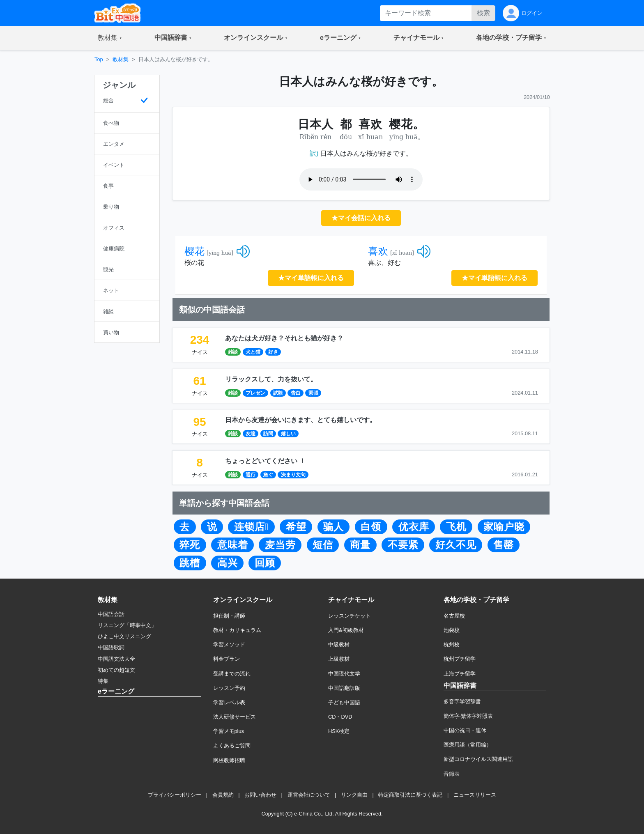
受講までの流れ (232, 674)
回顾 (265, 563)
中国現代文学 (344, 674)
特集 (103, 681)
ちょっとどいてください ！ (265, 461)
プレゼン (255, 393)
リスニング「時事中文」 (127, 625)
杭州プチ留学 (460, 659)
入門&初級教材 (346, 630)
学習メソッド (229, 644)
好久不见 (456, 545)
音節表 (452, 774)
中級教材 (339, 644)
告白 (296, 393)
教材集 (121, 59)
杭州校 (452, 644)
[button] (110, 38)
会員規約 (223, 795)
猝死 (190, 545)
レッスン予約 (229, 688)
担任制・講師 (229, 616)
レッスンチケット (350, 616)
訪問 (268, 434)
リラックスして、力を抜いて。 (271, 379)
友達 (251, 434)
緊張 (313, 393)
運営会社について (309, 795)
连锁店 (252, 527)
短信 (323, 545)
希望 (296, 527)
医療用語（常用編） (468, 745)
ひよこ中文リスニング (124, 636)
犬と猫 (253, 352)
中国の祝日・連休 (465, 730)
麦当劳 (280, 545)
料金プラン (227, 659)
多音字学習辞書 (462, 702)
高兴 (228, 563)
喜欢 (378, 251)
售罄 (504, 545)
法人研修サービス (235, 717)
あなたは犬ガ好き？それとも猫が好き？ (284, 338)
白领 (371, 527)
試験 (278, 393)
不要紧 (403, 545)
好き (273, 352)
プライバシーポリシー (175, 795)
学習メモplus (229, 731)
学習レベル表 (229, 702)
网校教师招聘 (229, 760)
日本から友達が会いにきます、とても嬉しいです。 (301, 420)
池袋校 (452, 630)
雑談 (233, 352)
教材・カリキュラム (237, 630)
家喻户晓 (504, 527)
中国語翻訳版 (344, 688)
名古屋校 (454, 616)
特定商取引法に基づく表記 (410, 795)
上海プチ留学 (460, 674)
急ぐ (268, 475)
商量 (360, 545)
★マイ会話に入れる (361, 218)
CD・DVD (340, 717)
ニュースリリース (475, 795)
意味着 (233, 545)
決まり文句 (293, 475)
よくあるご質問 (232, 746)
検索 (483, 13)
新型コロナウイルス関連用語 (478, 759)
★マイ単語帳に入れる (311, 278)
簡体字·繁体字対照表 (468, 716)
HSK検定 (339, 731)
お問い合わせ (260, 795)
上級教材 (339, 659)
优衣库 (414, 527)
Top (99, 59)
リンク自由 (354, 795)
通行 (251, 475)
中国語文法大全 (116, 659)
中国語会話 (111, 614)
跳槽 (190, 563)
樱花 (195, 251)
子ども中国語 (344, 702)
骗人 (333, 527)
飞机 (456, 527)
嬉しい (288, 434)
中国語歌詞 (111, 647)
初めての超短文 (116, 670)
